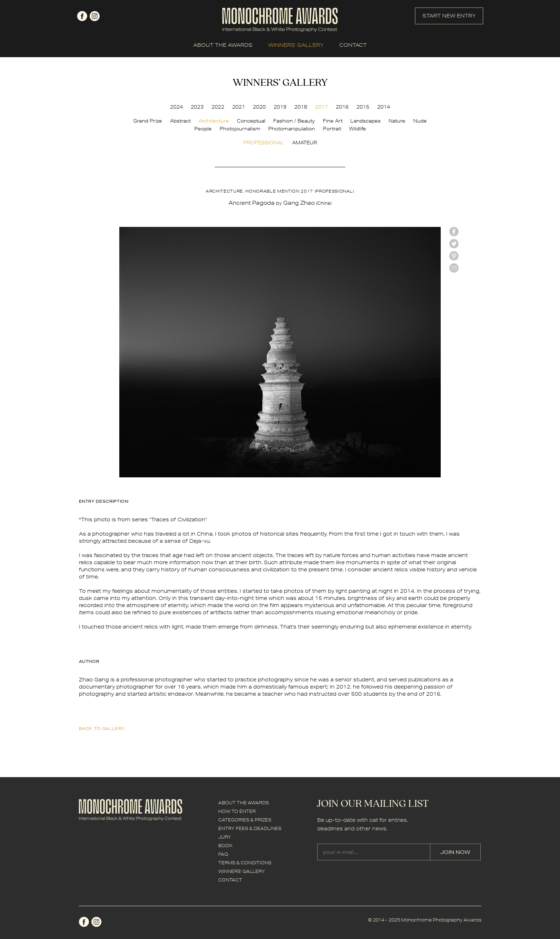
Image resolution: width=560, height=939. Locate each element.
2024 (176, 107)
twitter (454, 244)
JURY (225, 837)
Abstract (180, 121)
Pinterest (454, 256)
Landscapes (366, 121)
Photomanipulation (292, 129)
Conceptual (251, 121)
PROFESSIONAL (264, 143)
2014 (384, 107)
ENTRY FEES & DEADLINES (250, 828)
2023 (197, 107)
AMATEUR (305, 143)
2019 (280, 107)
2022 (218, 107)
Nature (397, 121)
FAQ (223, 854)
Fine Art (333, 121)
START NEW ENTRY (449, 16)
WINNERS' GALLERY (296, 45)
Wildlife (357, 129)
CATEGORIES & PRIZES (245, 820)
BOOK (225, 846)
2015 (363, 107)
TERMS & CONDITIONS (245, 863)
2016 (342, 107)
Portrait (332, 129)
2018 (301, 107)
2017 (321, 107)
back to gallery (102, 728)
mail (454, 268)
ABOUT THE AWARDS (223, 45)
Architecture (214, 121)
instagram (95, 16)
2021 (239, 107)
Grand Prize (148, 121)
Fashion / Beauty (294, 121)
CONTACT (353, 45)
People (203, 129)
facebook (82, 16)
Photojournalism (240, 129)
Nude (420, 121)
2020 (259, 107)
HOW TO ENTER (237, 811)
